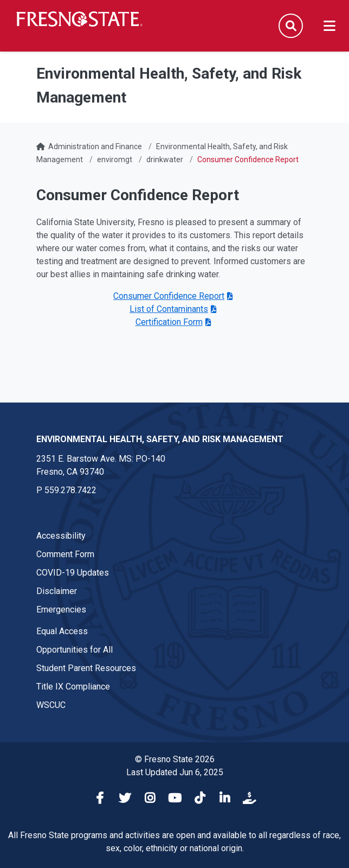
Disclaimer (57, 591)
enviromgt (115, 159)
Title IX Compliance (73, 687)
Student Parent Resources (86, 668)
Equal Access (62, 631)
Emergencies (61, 609)
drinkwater (165, 159)
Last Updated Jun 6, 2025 (175, 772)
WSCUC (51, 705)
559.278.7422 (70, 490)
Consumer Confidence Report (169, 296)
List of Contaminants (169, 309)
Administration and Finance (95, 146)
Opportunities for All (75, 650)
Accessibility (61, 536)
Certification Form (169, 322)
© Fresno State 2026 (175, 759)
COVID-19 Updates (73, 573)
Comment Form (65, 554)
